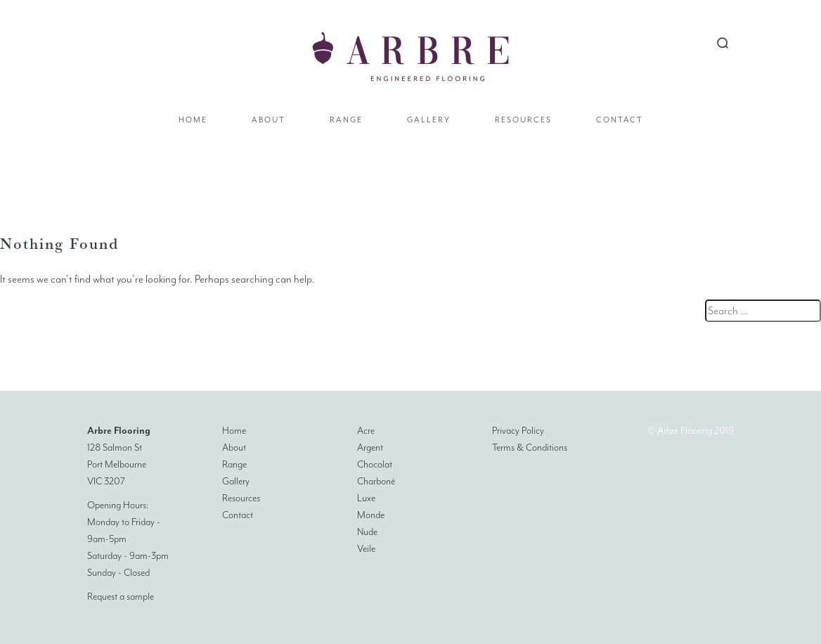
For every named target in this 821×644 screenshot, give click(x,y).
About (269, 120)
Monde (371, 515)
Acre (366, 431)
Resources (523, 120)
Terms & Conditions (530, 447)
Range (346, 120)
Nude (367, 532)
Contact (620, 120)
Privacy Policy (518, 431)
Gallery (429, 120)
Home (193, 120)
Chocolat (375, 464)
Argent (370, 447)
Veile (366, 549)
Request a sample (121, 597)
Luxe (366, 498)
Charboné (376, 481)
